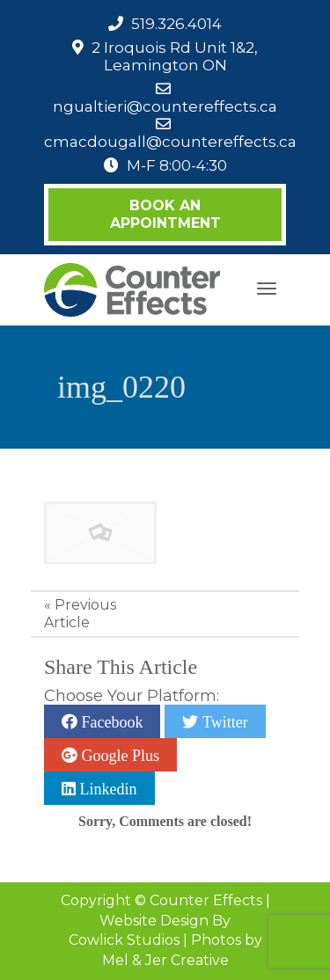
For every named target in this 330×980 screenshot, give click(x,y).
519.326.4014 (176, 24)
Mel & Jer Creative (165, 960)
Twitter (223, 721)
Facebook (110, 721)
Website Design (154, 921)
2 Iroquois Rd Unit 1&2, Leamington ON (175, 56)
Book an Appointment (165, 214)
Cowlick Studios (124, 940)
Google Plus (118, 755)
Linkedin (106, 788)
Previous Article (80, 614)
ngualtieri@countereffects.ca (165, 106)
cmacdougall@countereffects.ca (170, 142)
